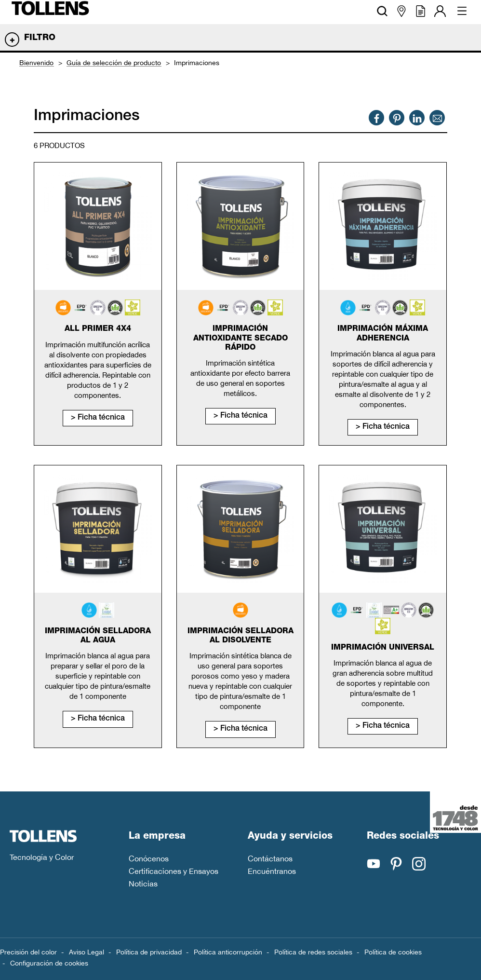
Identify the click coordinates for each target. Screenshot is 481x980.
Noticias (143, 884)
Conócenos (149, 858)
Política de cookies (393, 952)
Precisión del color (28, 952)
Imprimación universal (383, 648)
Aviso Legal (87, 952)
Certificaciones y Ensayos (174, 871)
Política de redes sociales (313, 952)
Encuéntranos (272, 871)
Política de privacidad (149, 952)
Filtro (40, 38)
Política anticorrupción (228, 952)
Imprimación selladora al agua (98, 636)
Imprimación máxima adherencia (383, 334)
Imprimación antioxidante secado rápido (240, 339)
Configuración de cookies (49, 963)
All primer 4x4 (98, 329)
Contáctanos (270, 858)
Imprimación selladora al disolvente (240, 636)
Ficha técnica (101, 418)
